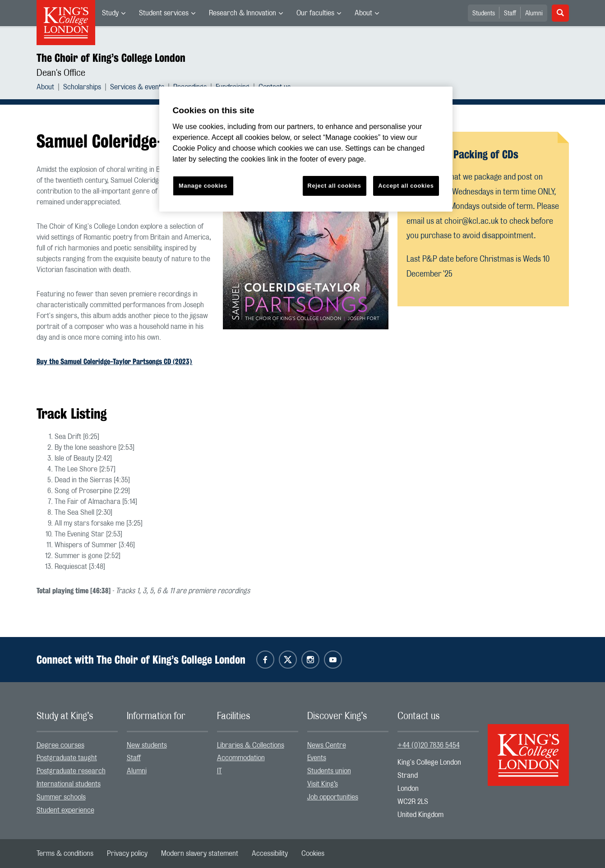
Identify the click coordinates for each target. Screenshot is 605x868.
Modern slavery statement (200, 854)
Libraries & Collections (251, 745)
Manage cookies (203, 186)
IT (219, 771)
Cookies (313, 854)
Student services (164, 13)
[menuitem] (114, 13)
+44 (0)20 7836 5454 (429, 745)
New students (147, 745)
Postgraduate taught (67, 758)
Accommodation (241, 758)
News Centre (327, 745)
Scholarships (82, 87)
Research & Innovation (242, 13)
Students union (329, 771)
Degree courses (60, 745)
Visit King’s (323, 784)
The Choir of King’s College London (111, 58)
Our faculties (315, 13)
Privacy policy (127, 854)
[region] (306, 149)
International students (69, 784)
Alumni (534, 14)
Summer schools (61, 797)
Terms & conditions (65, 854)
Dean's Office (61, 73)
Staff (510, 14)
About (363, 13)
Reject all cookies (335, 186)
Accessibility (270, 854)
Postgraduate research (71, 771)
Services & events (137, 87)
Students (484, 14)
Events (317, 758)
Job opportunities (333, 797)
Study (110, 13)
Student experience (65, 810)
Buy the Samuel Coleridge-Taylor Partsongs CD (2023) (115, 362)
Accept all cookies (406, 186)
